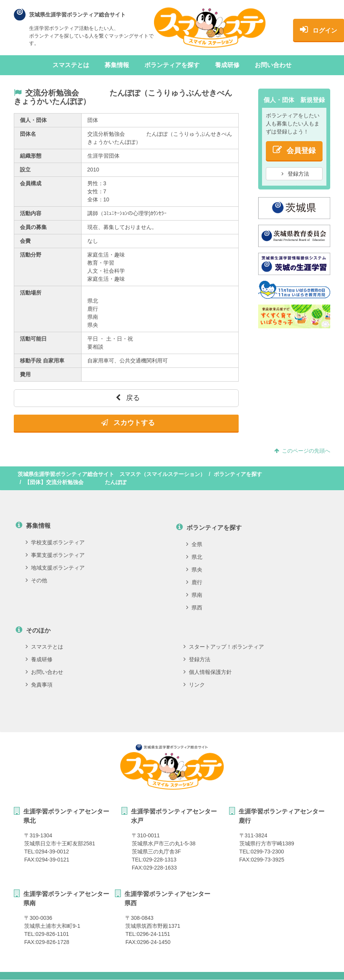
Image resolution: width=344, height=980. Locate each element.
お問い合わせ (273, 65)
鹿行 (194, 582)
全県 (194, 544)
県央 (194, 570)
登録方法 (295, 174)
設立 (25, 170)
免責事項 (39, 685)
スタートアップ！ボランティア (224, 647)
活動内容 (31, 213)
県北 (194, 557)
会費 (25, 241)
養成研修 (227, 65)
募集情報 (117, 65)
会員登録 (294, 150)
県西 (194, 608)
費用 (25, 374)
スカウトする (128, 423)
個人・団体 (33, 120)
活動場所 (31, 293)
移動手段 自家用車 (42, 361)
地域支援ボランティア (55, 568)
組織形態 (31, 156)
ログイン (304, 30)
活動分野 (31, 255)
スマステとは (71, 65)
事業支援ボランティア (55, 555)
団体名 (28, 134)
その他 (36, 580)
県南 (194, 595)
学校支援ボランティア (55, 542)
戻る (128, 398)
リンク (194, 685)
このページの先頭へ (302, 451)
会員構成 (31, 183)
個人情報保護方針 (208, 672)
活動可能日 (33, 339)
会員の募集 (33, 227)
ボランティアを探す (172, 65)
